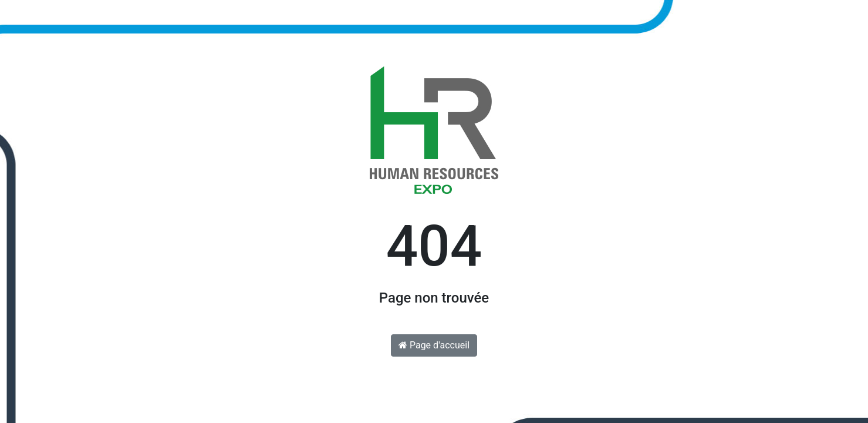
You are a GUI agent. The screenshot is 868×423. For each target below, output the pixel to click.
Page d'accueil (434, 345)
